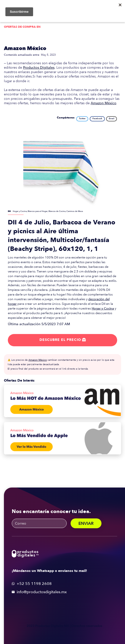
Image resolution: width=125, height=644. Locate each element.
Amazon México (25, 48)
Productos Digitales (39, 68)
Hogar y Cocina (103, 309)
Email (112, 118)
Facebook (97, 118)
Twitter (82, 118)
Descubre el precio (63, 340)
